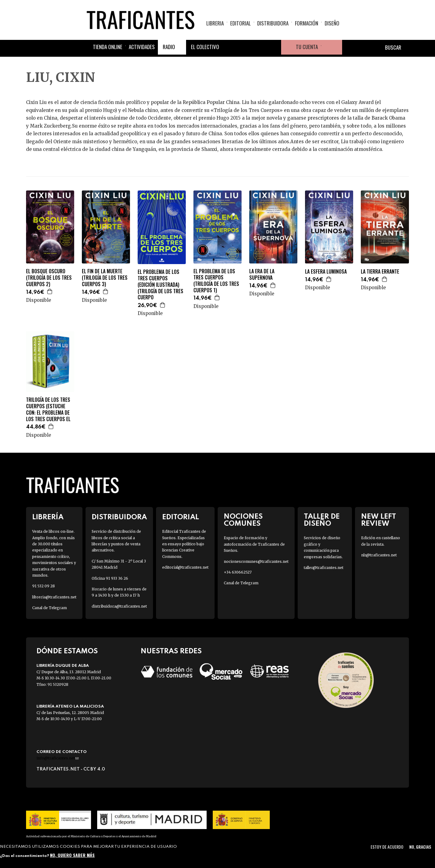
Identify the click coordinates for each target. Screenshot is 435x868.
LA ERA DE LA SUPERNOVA (262, 275)
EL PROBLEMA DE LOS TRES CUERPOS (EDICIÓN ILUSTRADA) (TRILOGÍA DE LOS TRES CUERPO (160, 285)
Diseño (332, 23)
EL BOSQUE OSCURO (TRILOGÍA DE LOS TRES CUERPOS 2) (49, 278)
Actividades (142, 47)
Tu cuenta (307, 47)
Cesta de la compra (332, 47)
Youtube (274, 47)
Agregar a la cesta (50, 291)
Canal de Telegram (50, 608)
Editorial (240, 23)
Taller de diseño (322, 520)
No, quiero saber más (72, 855)
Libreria (215, 23)
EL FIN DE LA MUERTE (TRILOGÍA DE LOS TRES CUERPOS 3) (105, 278)
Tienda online (108, 47)
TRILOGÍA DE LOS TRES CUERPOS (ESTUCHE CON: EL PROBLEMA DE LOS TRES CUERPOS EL (48, 409)
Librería (48, 517)
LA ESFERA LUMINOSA (326, 272)
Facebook (230, 47)
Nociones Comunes (243, 520)
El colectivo (205, 47)
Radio (169, 47)
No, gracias (420, 847)
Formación (307, 23)
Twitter (244, 47)
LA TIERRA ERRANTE (380, 272)
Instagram (259, 47)
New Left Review (379, 520)
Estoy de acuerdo (387, 847)
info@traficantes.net (57, 758)
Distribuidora (273, 23)
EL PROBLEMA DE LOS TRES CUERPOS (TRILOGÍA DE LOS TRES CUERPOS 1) (216, 281)
